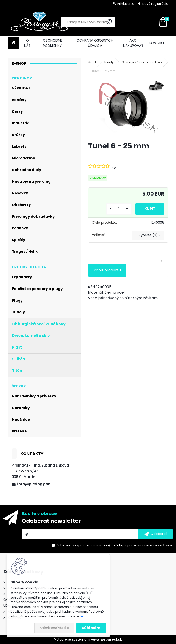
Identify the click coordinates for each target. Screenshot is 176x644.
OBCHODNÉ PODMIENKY (52, 43)
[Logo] (39, 22)
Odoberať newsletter (51, 521)
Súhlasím (91, 628)
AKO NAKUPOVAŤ (133, 43)
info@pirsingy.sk (34, 484)
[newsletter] (155, 534)
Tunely (109, 62)
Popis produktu (107, 270)
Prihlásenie (126, 4)
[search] (109, 22)
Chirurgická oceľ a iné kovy (142, 62)
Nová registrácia (155, 4)
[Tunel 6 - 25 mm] (128, 108)
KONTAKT (157, 43)
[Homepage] (14, 43)
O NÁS (27, 43)
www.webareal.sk (107, 639)
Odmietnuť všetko (54, 628)
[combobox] (148, 235)
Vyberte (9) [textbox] (148, 235)
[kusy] (119, 209)
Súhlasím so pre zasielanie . (115, 545)
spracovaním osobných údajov (102, 545)
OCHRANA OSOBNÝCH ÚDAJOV (95, 43)
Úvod (92, 62)
